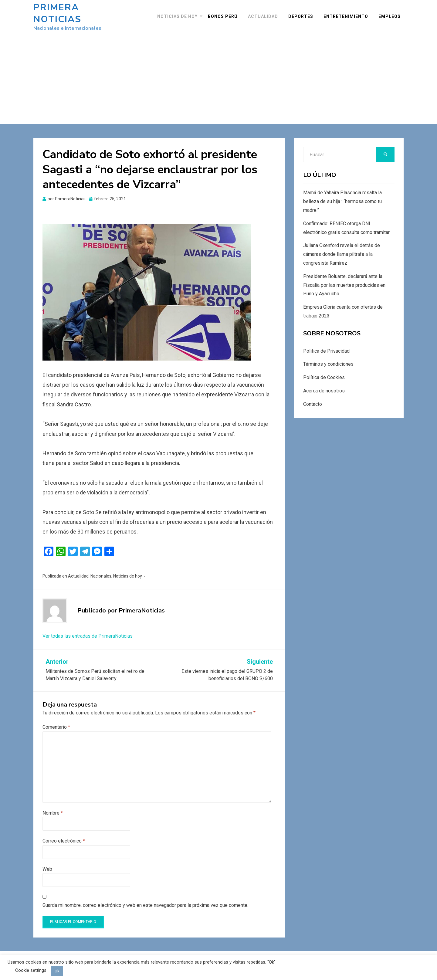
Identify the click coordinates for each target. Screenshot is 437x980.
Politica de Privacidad (326, 345)
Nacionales (101, 570)
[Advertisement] (218, 68)
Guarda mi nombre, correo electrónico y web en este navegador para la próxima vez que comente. (145, 899)
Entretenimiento (349, 13)
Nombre (53, 807)
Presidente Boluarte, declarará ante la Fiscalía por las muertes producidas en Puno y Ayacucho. (344, 279)
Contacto (313, 398)
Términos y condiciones (328, 358)
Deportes (304, 13)
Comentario (56, 721)
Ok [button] (57, 971)
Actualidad (266, 13)
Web (47, 863)
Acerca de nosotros (324, 385)
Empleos (393, 13)
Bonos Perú (226, 13)
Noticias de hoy (180, 13)
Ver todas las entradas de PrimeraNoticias (88, 630)
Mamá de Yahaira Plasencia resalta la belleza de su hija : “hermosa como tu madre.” (342, 196)
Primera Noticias (82, 10)
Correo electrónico (64, 835)
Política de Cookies (324, 372)
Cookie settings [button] (31, 970)
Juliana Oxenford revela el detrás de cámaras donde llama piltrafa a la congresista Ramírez (342, 248)
